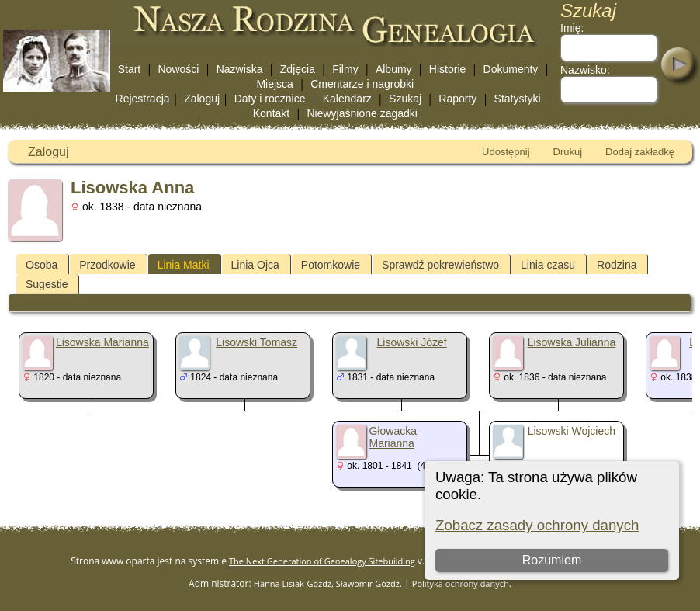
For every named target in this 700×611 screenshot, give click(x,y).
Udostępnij (506, 152)
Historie (447, 69)
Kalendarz (347, 99)
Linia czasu (548, 265)
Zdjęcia (298, 69)
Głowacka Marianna (393, 437)
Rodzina (617, 265)
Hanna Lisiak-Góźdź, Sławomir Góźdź (327, 583)
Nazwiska (240, 69)
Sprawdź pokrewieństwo (440, 265)
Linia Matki (184, 265)
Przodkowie (107, 265)
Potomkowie (331, 265)
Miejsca (274, 84)
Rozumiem (552, 560)
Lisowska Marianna (102, 342)
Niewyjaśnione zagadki (362, 113)
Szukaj (405, 99)
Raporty (457, 99)
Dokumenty (511, 69)
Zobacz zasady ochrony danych (537, 525)
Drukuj (568, 152)
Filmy (345, 69)
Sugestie (47, 284)
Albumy (394, 69)
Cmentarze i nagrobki (362, 84)
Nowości (179, 69)
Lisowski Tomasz (256, 342)
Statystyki (518, 99)
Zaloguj (202, 99)
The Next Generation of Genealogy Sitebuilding (322, 561)
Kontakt (271, 113)
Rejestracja (143, 99)
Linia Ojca (255, 265)
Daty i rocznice (270, 99)
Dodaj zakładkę (640, 152)
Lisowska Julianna (572, 342)
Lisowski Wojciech (572, 431)
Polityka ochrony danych (461, 583)
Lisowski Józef (411, 342)
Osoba (42, 265)
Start (130, 69)
